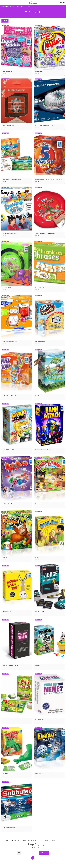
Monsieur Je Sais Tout (7, 612)
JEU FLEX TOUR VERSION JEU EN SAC (10, 396)
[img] (49, 209)
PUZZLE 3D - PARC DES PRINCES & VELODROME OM (45, 126)
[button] (2, 3)
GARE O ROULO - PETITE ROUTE (9, 450)
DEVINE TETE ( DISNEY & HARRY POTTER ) (11, 234)
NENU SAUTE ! (38, 396)
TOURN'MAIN (5, 774)
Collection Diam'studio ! (8, 72)
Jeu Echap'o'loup (39, 504)
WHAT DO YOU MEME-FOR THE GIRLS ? (10, 666)
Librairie (17, 7)
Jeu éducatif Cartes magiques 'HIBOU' (10, 342)
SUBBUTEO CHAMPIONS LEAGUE (9, 828)
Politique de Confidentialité (32, 848)
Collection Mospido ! (39, 72)
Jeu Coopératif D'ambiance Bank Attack (43, 450)
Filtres (5, 21)
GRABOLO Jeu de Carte (7, 288)
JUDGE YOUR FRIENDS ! (40, 612)
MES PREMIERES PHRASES (40, 288)
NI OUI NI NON (6, 720)
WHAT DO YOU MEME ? (40, 720)
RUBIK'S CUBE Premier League (9, 126)
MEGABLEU (5, 74)
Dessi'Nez (37, 558)
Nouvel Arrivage (6, 25)
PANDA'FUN (38, 666)
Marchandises (10, 7)
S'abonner (44, 853)
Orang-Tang (5, 558)
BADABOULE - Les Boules (8, 504)
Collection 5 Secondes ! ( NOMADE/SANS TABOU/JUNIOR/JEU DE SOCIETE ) (49, 180)
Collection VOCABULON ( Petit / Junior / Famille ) (12, 180)
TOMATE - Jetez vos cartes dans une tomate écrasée (45, 234)
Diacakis (4, 236)
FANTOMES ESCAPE (39, 774)
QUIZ (22, 7)
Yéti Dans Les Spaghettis (40, 342)
